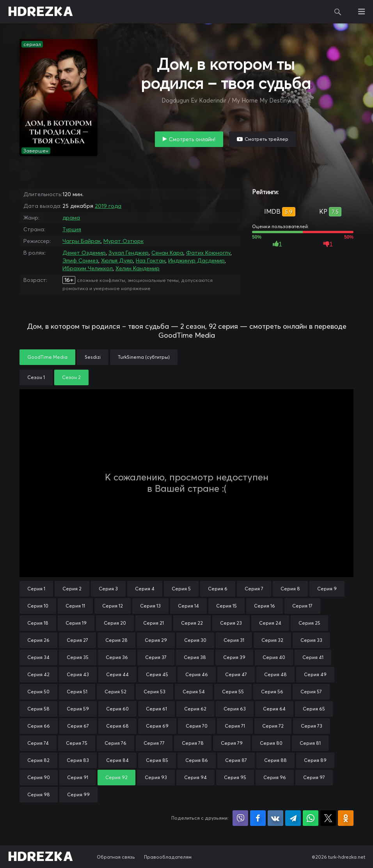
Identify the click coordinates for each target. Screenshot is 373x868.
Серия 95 (235, 777)
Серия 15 (226, 606)
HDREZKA (41, 12)
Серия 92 (116, 777)
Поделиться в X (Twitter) (328, 818)
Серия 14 (188, 606)
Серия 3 (108, 589)
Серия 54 (194, 692)
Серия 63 (235, 709)
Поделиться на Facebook (258, 818)
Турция (72, 229)
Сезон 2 (71, 377)
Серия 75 (77, 743)
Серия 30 (195, 640)
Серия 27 (77, 640)
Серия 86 (197, 760)
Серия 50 (38, 692)
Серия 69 (157, 726)
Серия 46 (197, 674)
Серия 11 (75, 606)
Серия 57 (311, 692)
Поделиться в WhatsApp (311, 818)
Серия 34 (38, 657)
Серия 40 (274, 657)
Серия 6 (218, 589)
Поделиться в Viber (240, 818)
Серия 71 (235, 726)
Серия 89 (315, 760)
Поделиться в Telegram (293, 818)
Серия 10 (38, 606)
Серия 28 (116, 640)
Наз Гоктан (151, 260)
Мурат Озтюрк (123, 241)
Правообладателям (168, 857)
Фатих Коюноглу (208, 253)
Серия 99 (78, 794)
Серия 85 (157, 760)
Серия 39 (234, 657)
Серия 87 (236, 760)
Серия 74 (38, 743)
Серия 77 (154, 743)
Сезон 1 (36, 377)
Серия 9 (327, 589)
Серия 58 (38, 709)
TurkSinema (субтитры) (144, 357)
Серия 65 (314, 709)
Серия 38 (195, 657)
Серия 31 (234, 640)
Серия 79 (232, 743)
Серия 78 (193, 743)
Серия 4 (145, 589)
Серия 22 (192, 623)
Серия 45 (157, 674)
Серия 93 (156, 777)
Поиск (338, 12)
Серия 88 (275, 760)
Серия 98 (39, 794)
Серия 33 (311, 640)
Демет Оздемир (84, 253)
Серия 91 (78, 777)
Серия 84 (117, 760)
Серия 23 (231, 623)
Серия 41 (313, 657)
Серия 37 (156, 657)
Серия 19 (76, 623)
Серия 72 (273, 726)
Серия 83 (78, 760)
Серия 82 (38, 760)
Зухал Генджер (129, 253)
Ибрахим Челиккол (88, 268)
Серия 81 (310, 743)
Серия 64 (274, 709)
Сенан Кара (167, 253)
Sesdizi (93, 357)
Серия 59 (78, 709)
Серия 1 (36, 589)
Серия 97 (314, 777)
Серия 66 (39, 726)
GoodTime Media (47, 357)
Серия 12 (113, 606)
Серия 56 (272, 692)
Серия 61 (156, 709)
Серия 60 (117, 709)
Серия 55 (233, 692)
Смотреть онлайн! (192, 139)
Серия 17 (302, 606)
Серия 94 (195, 777)
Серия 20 (115, 623)
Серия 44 (117, 674)
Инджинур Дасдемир (196, 260)
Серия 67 (78, 726)
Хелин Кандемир (138, 268)
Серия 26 (38, 640)
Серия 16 (265, 606)
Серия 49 (315, 674)
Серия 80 (271, 743)
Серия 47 (236, 674)
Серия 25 (309, 623)
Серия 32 (272, 640)
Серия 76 (115, 743)
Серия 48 (275, 674)
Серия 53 (155, 692)
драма (71, 218)
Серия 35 (78, 657)
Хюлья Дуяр (117, 260)
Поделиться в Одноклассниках (346, 818)
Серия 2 (72, 589)
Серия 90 (39, 777)
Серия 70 (197, 726)
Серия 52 (115, 692)
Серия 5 (181, 589)
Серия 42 (38, 674)
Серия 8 (290, 589)
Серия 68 (117, 726)
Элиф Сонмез (80, 260)
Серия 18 (38, 623)
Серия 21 (154, 623)
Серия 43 (78, 674)
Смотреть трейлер (266, 139)
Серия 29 (156, 640)
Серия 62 (195, 709)
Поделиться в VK (275, 818)
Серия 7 (254, 589)
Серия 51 (77, 692)
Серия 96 (275, 777)
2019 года (108, 206)
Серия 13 (150, 606)
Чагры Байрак (82, 241)
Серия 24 (270, 623)
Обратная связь (116, 857)
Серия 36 (117, 657)
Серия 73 (312, 726)
